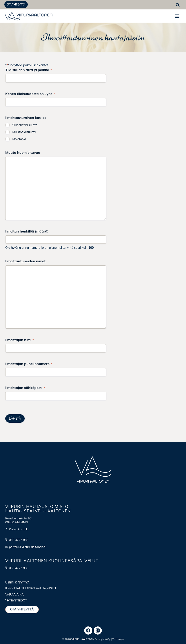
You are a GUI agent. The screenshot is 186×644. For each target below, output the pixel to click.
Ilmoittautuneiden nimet (25, 261)
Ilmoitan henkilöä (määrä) (27, 231)
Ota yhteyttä (16, 4)
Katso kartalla (19, 529)
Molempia (19, 139)
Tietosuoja (118, 639)
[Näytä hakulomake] (178, 5)
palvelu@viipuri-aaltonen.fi (27, 547)
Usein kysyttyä (17, 582)
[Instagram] (98, 631)
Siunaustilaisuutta (25, 125)
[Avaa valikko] (177, 16)
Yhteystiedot (16, 600)
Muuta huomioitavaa (23, 152)
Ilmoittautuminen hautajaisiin (31, 588)
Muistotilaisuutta (24, 132)
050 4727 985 (19, 540)
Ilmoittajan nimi (19, 340)
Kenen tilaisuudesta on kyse (30, 94)
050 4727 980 (19, 568)
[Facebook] (88, 631)
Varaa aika (15, 594)
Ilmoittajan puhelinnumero (29, 364)
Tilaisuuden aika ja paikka (28, 70)
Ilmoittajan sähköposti (25, 388)
